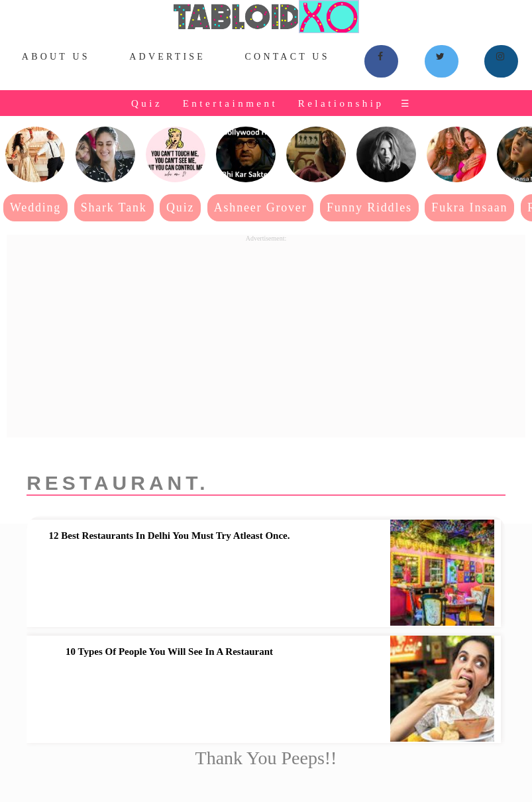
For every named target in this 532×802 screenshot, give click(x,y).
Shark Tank (114, 207)
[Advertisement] (266, 335)
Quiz (147, 103)
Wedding (35, 207)
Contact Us (288, 57)
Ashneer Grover (261, 207)
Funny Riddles (369, 207)
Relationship (341, 103)
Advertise (167, 57)
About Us (56, 57)
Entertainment (230, 103)
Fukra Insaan (469, 207)
